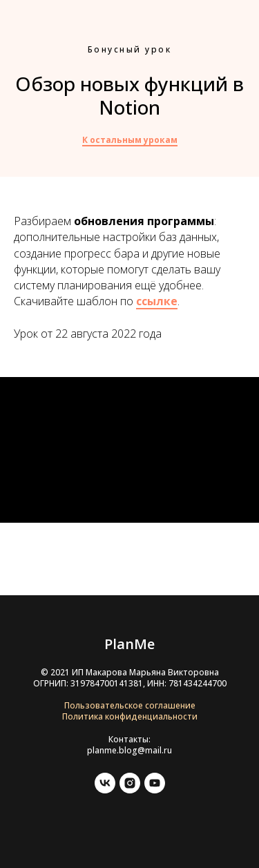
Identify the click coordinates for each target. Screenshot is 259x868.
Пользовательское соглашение (130, 705)
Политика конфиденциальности (130, 716)
